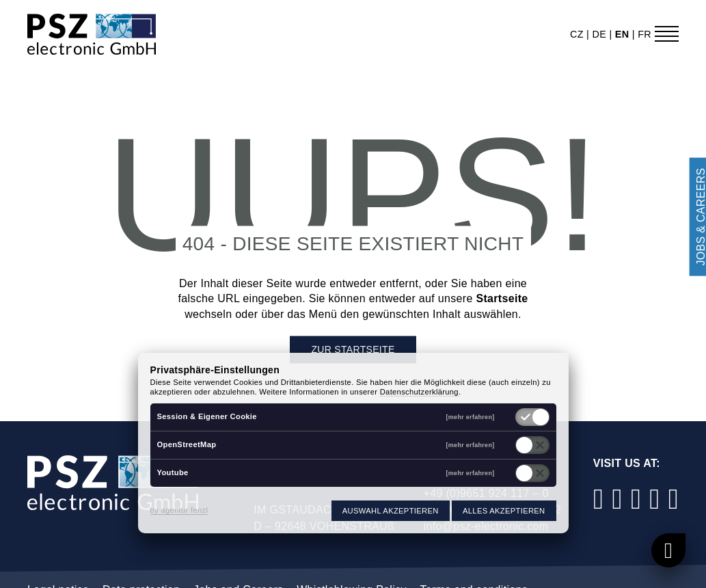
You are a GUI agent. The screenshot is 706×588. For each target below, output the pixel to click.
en (624, 34)
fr (644, 34)
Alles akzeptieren (504, 511)
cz (578, 34)
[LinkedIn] (636, 499)
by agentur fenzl (179, 510)
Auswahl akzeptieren (391, 511)
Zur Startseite (353, 350)
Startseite (502, 299)
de (600, 34)
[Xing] (673, 499)
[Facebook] (599, 499)
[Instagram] (617, 499)
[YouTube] (655, 499)
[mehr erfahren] (471, 417)
